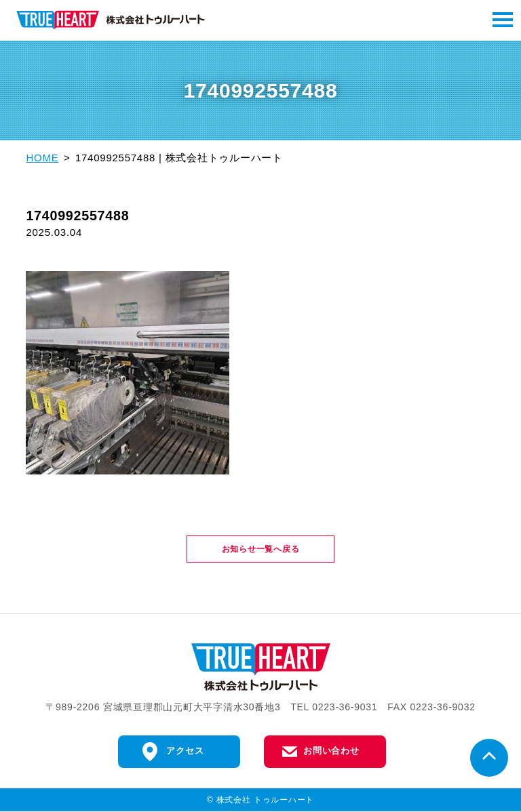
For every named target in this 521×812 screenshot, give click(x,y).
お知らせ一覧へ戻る (261, 549)
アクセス (185, 751)
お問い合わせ (331, 751)
